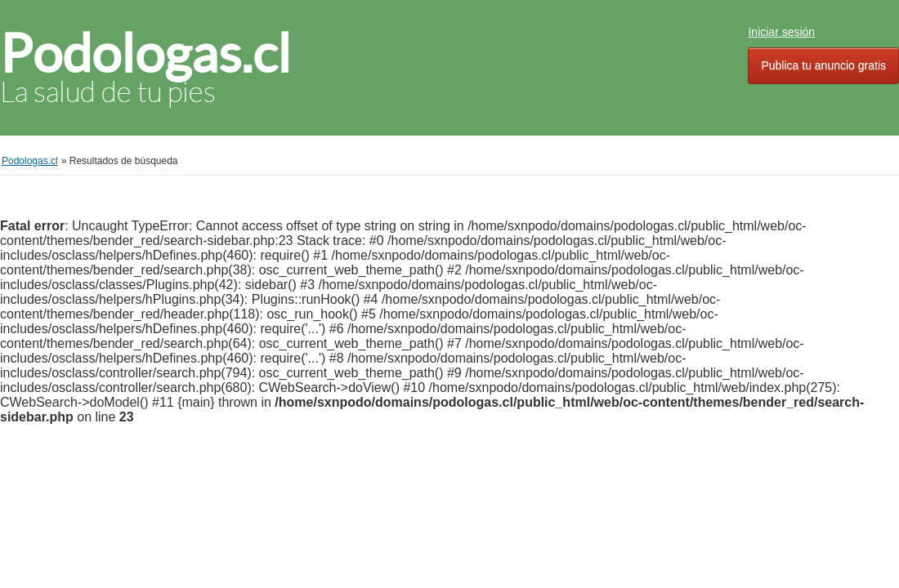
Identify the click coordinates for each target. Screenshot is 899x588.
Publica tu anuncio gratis (823, 65)
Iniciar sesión (781, 32)
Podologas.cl (145, 53)
